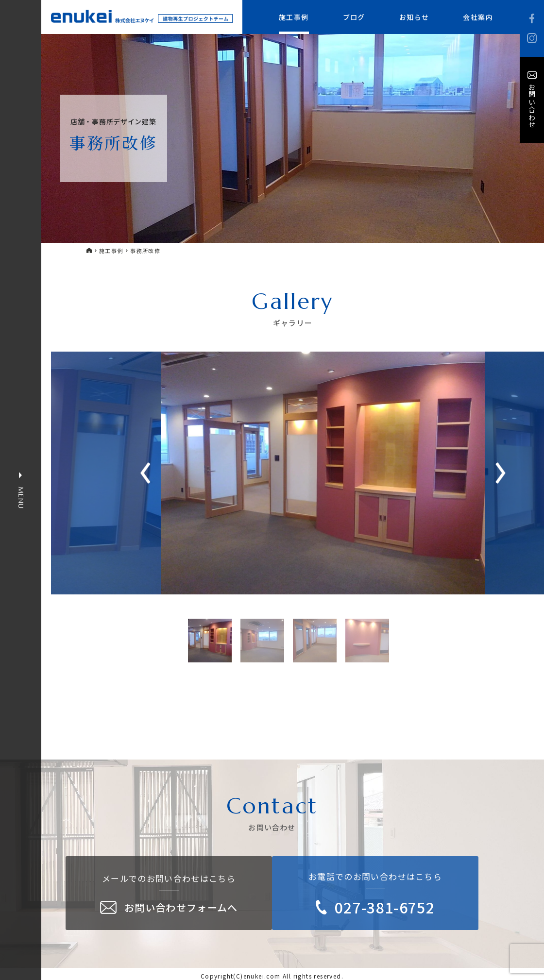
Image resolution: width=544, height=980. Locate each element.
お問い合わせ (532, 106)
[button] (501, 473)
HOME (89, 250)
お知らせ (414, 17)
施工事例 (294, 17)
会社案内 (478, 17)
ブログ (354, 17)
